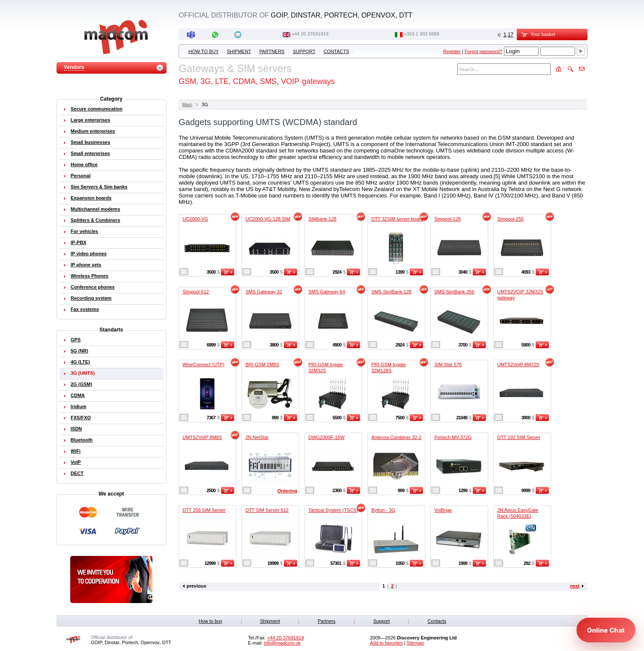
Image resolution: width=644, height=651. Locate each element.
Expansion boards (91, 198)
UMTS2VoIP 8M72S (518, 364)
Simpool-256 (510, 219)
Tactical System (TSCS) (333, 510)
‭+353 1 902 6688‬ (422, 34)
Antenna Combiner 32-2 (396, 437)
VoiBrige (443, 510)
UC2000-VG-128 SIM (268, 219)
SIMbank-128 (322, 219)
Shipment (239, 51)
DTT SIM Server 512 (267, 510)
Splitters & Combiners (95, 220)
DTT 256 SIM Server (204, 510)
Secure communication (97, 109)
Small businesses (90, 142)
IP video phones (89, 254)
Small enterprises (90, 153)
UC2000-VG (195, 219)
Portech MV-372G (453, 437)
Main (187, 105)
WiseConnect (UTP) (203, 364)
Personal (80, 176)
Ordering (287, 491)
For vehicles (84, 231)
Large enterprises (90, 120)
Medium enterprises (93, 131)
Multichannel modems (95, 209)
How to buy (203, 51)
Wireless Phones (89, 276)
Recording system (91, 298)
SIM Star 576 (448, 364)
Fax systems (85, 309)
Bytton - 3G (383, 510)
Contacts (337, 51)
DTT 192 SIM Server (519, 437)
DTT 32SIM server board (397, 219)
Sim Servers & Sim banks (99, 187)
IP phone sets (86, 265)
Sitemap (415, 643)
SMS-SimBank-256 (454, 292)
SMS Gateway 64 (327, 292)
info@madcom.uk (282, 643)
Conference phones (93, 287)
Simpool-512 (196, 292)
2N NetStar (257, 437)
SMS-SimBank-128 (391, 292)
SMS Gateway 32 (264, 292)
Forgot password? (483, 51)
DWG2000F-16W (326, 437)
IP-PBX (79, 242)
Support (304, 51)
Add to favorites (386, 643)
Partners (272, 51)
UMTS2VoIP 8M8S (202, 437)
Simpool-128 (447, 219)
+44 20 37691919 (310, 34)
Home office (84, 164)
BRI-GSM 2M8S (262, 364)
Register (452, 51)
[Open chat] (606, 630)
